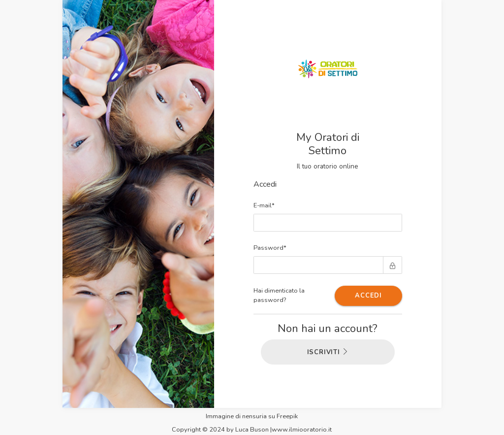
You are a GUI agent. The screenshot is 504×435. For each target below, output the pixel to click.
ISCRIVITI (328, 352)
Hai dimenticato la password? (279, 295)
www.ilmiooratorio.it (302, 430)
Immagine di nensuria (236, 416)
